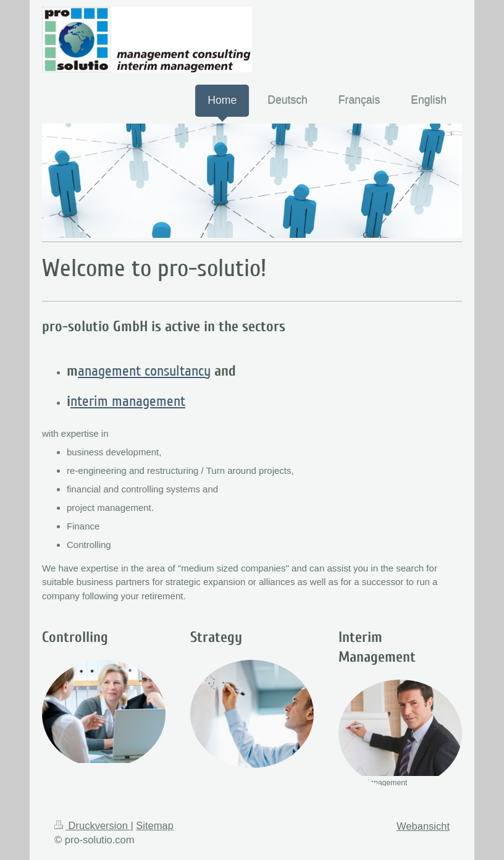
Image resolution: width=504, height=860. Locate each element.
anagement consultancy (144, 371)
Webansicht (423, 826)
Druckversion (92, 825)
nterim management (128, 401)
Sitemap (155, 825)
